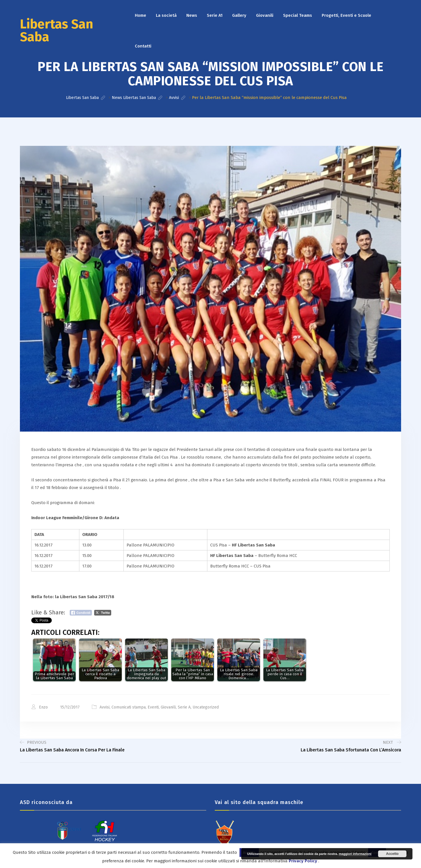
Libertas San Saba (57, 31)
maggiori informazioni (355, 854)
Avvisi (105, 707)
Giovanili (265, 15)
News (192, 15)
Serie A (184, 707)
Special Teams (298, 15)
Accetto (392, 854)
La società (166, 15)
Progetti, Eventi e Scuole (346, 15)
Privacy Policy (303, 861)
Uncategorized (206, 707)
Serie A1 (215, 15)
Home (141, 15)
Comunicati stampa (129, 707)
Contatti (143, 46)
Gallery (239, 15)
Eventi (153, 707)
